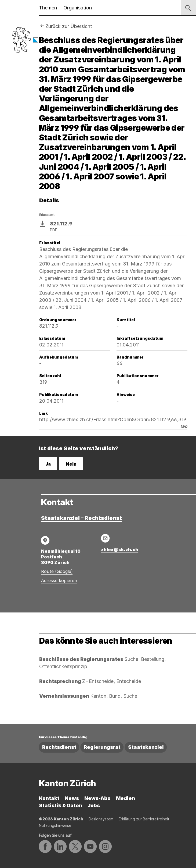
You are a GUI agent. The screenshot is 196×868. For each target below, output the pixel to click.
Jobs (94, 805)
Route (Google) (57, 571)
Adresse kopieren (59, 580)
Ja (48, 464)
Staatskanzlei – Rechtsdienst (81, 518)
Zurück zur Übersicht (69, 26)
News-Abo (97, 798)
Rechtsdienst (59, 747)
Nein (71, 464)
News (72, 798)
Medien (126, 798)
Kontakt (49, 798)
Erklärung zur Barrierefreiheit (144, 819)
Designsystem (101, 819)
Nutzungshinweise (55, 825)
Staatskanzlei (146, 747)
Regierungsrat (102, 747)
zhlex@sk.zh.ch (120, 550)
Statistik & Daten (61, 805)
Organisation (78, 8)
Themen (48, 8)
